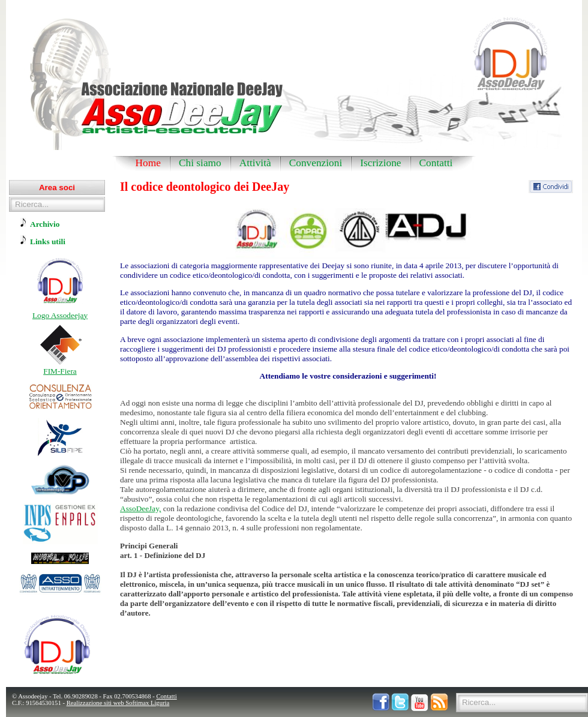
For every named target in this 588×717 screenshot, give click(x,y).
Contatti (436, 163)
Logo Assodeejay (60, 315)
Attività (255, 163)
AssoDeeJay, (140, 508)
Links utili (48, 241)
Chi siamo (200, 163)
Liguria (160, 703)
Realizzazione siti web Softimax (109, 703)
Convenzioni (316, 163)
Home (148, 163)
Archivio (45, 224)
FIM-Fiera (60, 371)
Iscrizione (380, 163)
